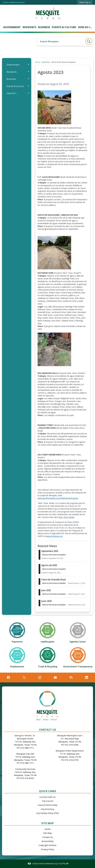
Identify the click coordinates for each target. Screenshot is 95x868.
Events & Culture (15, 86)
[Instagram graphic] (40, 677)
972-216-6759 (72, 760)
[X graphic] (24, 677)
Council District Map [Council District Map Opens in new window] (48, 805)
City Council (48, 801)
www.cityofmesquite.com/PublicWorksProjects (58, 498)
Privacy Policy (48, 849)
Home (38, 62)
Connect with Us (48, 797)
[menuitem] (12, 27)
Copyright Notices (48, 845)
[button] (89, 41)
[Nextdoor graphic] (71, 677)
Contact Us (48, 837)
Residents (12, 72)
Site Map (48, 823)
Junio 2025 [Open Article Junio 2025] (47, 601)
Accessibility (48, 841)
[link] (85, 2)
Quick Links (48, 791)
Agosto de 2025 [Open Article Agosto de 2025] (49, 565)
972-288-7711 (27, 748)
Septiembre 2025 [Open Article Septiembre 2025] (50, 551)
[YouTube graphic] (55, 677)
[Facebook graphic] (8, 677)
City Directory (48, 809)
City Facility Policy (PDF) (48, 813)
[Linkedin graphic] (87, 677)
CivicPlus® (63, 863)
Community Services (25, 769)
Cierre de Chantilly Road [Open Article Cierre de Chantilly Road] (53, 580)
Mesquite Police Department (70, 751)
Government (13, 65)
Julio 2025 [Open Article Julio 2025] (46, 590)
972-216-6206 (72, 745)
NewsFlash (46, 62)
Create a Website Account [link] (14, 2)
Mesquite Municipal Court (70, 735)
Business (11, 79)
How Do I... (12, 93)
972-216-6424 (27, 778)
